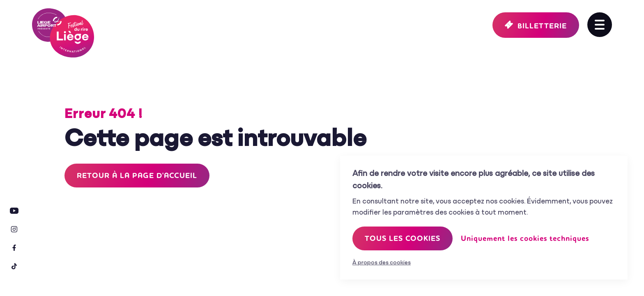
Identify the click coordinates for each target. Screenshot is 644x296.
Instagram (14, 229)
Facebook (14, 248)
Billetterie (542, 26)
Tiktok (14, 266)
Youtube (14, 211)
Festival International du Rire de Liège (63, 33)
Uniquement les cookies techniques (525, 238)
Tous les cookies (402, 238)
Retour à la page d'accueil (137, 176)
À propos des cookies (382, 263)
